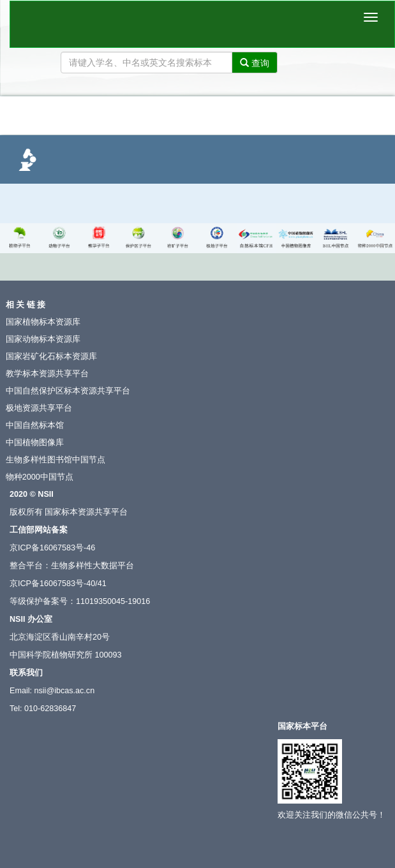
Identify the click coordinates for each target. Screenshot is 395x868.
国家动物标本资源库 (43, 339)
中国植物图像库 (35, 443)
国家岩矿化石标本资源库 (51, 357)
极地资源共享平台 (39, 408)
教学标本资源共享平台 (47, 374)
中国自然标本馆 (35, 425)
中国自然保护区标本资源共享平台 (68, 391)
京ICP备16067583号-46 (52, 548)
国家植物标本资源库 (43, 322)
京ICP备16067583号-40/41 (58, 584)
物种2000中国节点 (40, 477)
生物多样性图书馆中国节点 (56, 460)
